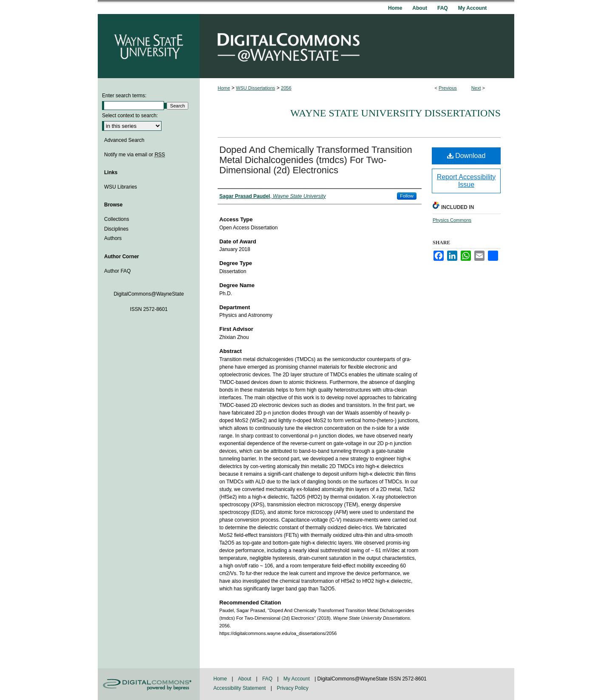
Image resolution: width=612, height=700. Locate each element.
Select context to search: (130, 116)
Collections (117, 219)
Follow (407, 196)
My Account (297, 679)
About (245, 679)
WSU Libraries (120, 187)
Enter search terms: (124, 96)
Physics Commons (452, 220)
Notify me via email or (135, 155)
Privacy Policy (293, 688)
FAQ (268, 679)
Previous (448, 88)
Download (466, 156)
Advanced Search (124, 140)
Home (224, 88)
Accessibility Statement (240, 688)
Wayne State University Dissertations (395, 113)
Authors (113, 238)
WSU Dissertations (255, 88)
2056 (286, 88)
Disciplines (116, 229)
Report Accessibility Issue (466, 181)
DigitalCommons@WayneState (357, 46)
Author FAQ (118, 271)
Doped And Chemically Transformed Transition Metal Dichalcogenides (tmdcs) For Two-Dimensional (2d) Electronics (316, 160)
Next (476, 88)
